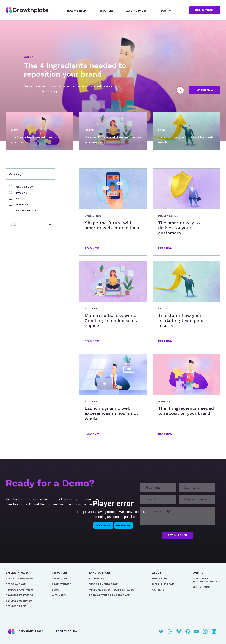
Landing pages (136, 11)
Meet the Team (163, 584)
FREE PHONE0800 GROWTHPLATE (206, 580)
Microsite (97, 579)
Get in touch (205, 10)
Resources (106, 11)
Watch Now (205, 90)
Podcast (23, 193)
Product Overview (19, 590)
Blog (55, 590)
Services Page (16, 606)
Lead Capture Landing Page (110, 595)
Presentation (26, 210)
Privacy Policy (67, 631)
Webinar (22, 205)
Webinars (59, 595)
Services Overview (19, 601)
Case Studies (61, 584)
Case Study (24, 187)
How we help (77, 11)
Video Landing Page (103, 584)
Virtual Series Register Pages (112, 590)
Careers (158, 590)
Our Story (160, 579)
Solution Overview (20, 579)
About (163, 11)
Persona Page (16, 584)
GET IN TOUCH (202, 587)
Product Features (19, 595)
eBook (21, 199)
